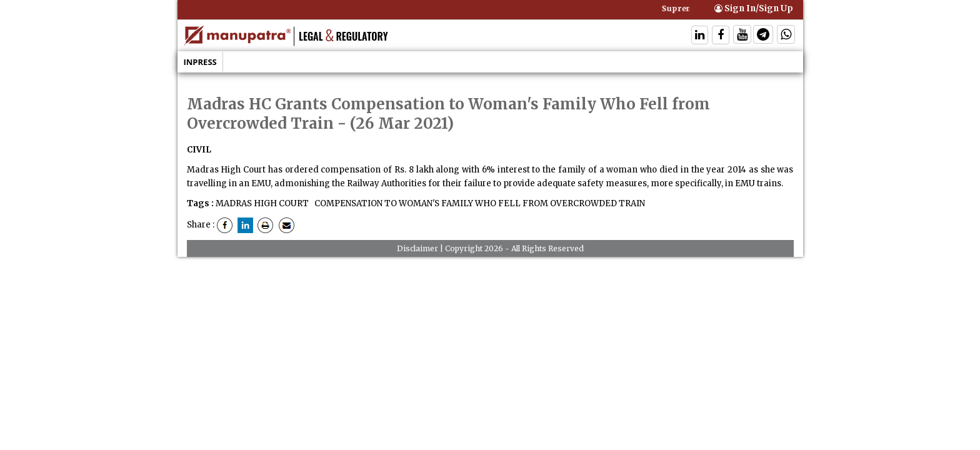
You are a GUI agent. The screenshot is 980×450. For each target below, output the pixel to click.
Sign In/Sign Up (754, 8)
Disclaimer (417, 248)
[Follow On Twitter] (742, 36)
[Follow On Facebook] (721, 36)
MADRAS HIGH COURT (262, 203)
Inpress (200, 62)
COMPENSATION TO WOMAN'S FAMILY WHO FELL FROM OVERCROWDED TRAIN (479, 203)
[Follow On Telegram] (763, 36)
